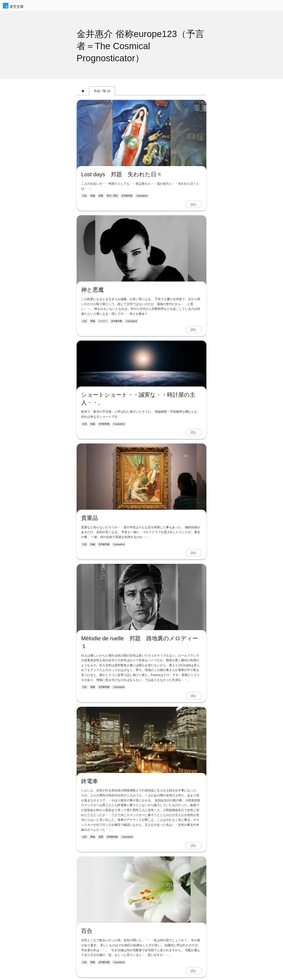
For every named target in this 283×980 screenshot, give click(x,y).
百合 (87, 931)
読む (194, 204)
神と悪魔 (92, 290)
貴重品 (90, 518)
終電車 (90, 781)
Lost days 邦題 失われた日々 (122, 174)
